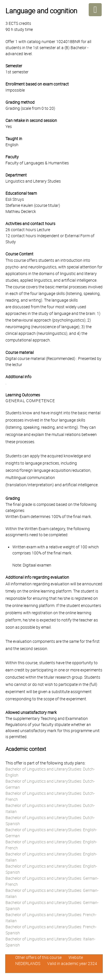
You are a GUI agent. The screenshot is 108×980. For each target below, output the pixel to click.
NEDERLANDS (28, 964)
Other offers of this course (38, 957)
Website (76, 957)
